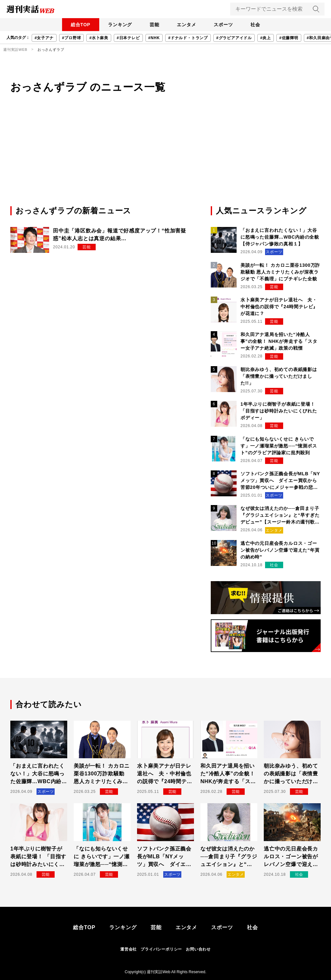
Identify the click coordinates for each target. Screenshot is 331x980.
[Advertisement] (165, 156)
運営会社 (128, 949)
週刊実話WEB (15, 50)
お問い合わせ (198, 949)
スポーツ (228, 25)
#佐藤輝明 (289, 38)
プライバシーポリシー (161, 949)
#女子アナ (44, 38)
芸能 (153, 25)
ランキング (115, 25)
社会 (263, 25)
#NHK (154, 38)
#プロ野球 (72, 38)
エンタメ (188, 25)
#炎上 (266, 38)
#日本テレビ (128, 38)
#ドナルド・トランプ (188, 38)
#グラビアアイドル (234, 38)
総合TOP (73, 25)
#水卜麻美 (99, 38)
